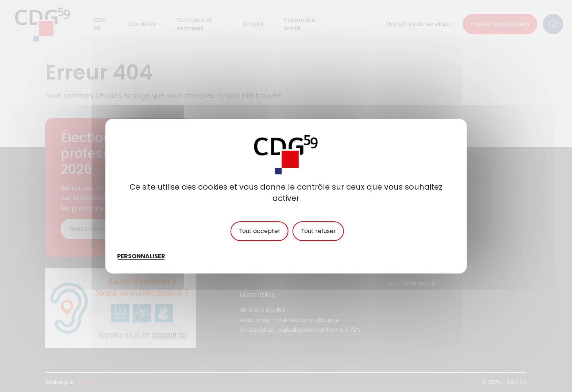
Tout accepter (260, 231)
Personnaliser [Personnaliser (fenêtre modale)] (141, 256)
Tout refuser (318, 231)
